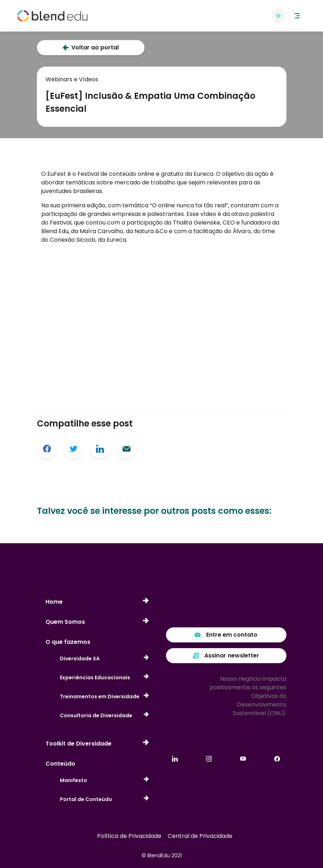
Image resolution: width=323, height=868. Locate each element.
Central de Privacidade (200, 836)
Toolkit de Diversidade (97, 744)
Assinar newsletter (226, 655)
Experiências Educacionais (104, 678)
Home (97, 602)
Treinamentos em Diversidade (104, 697)
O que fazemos (68, 642)
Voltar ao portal (91, 47)
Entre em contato (226, 635)
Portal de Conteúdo (104, 799)
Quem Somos (97, 622)
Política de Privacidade (129, 836)
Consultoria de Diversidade (104, 716)
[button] (297, 16)
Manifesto (104, 780)
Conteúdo (60, 764)
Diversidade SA (104, 659)
